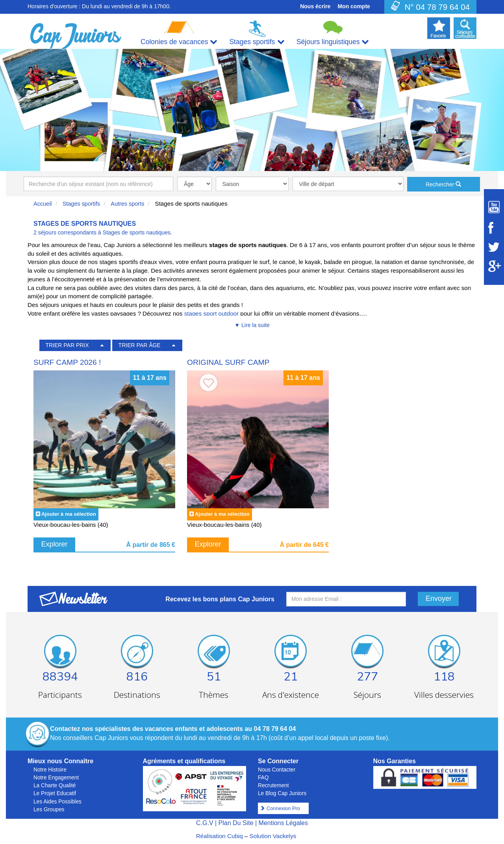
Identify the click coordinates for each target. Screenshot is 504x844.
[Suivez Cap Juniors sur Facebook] (494, 228)
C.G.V (205, 823)
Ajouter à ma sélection (69, 514)
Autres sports (127, 204)
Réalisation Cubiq (220, 836)
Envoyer (439, 599)
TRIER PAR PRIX (67, 345)
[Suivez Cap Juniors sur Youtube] (494, 207)
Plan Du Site (236, 823)
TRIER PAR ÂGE (140, 345)
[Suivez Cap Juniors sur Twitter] (494, 247)
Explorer (55, 544)
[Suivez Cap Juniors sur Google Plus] (494, 266)
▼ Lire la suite (252, 325)
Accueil (43, 204)
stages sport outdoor (212, 313)
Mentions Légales (283, 823)
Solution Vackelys (273, 836)
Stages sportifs (82, 204)
